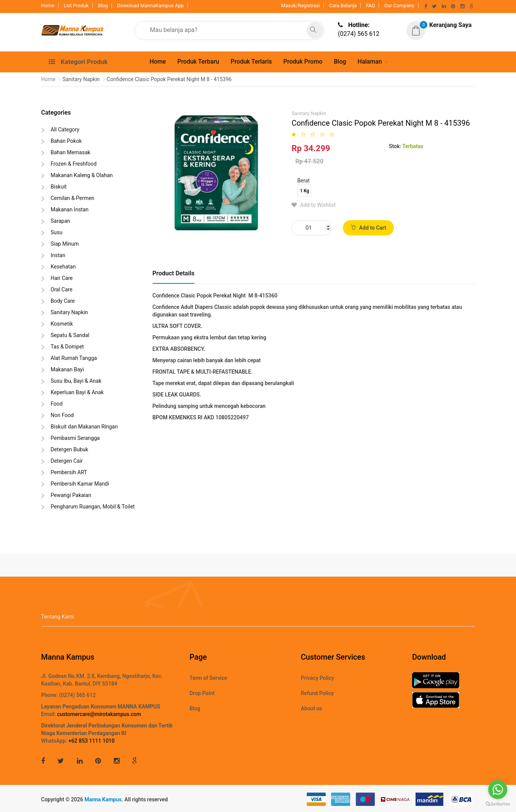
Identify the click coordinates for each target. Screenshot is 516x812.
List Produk (76, 6)
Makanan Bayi (67, 369)
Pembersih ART (69, 472)
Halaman (370, 62)
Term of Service (208, 678)
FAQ (370, 6)
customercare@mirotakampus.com (99, 714)
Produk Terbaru (198, 62)
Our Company (399, 6)
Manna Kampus (103, 799)
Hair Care (62, 278)
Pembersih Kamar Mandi (80, 484)
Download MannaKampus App (150, 6)
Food (57, 404)
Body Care (63, 301)
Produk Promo (303, 62)
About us (312, 708)
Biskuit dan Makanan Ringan (84, 427)
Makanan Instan (70, 209)
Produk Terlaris (251, 62)
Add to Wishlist (314, 205)
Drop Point (202, 693)
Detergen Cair (67, 461)
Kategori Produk (78, 62)
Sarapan (60, 221)
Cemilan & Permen (72, 198)
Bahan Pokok (66, 141)
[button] (439, 25)
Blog (103, 6)
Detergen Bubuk (69, 449)
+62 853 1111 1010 (92, 741)
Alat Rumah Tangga (74, 358)
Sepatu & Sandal (70, 335)
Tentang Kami (57, 617)
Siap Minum (65, 244)
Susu (57, 232)
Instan (58, 255)
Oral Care (61, 289)
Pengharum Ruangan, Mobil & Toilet (93, 507)
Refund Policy (317, 693)
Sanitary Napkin (69, 312)
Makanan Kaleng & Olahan (82, 175)
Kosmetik (62, 324)
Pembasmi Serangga (75, 438)
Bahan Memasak (70, 152)
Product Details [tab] (174, 273)
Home (48, 6)
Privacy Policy (318, 678)
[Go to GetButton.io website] (498, 804)
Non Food (62, 415)
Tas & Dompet (67, 347)
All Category (65, 129)
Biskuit (59, 187)
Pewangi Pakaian (71, 495)
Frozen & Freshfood (74, 164)
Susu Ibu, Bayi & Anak (76, 381)
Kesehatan (63, 267)
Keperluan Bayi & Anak (77, 392)
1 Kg (304, 191)
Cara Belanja (343, 6)
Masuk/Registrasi (301, 6)
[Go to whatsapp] (498, 790)
